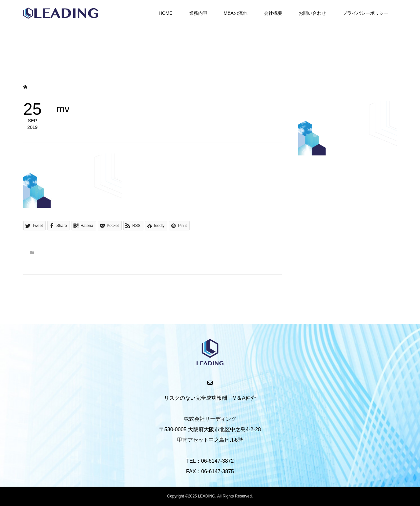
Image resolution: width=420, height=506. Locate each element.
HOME (166, 13)
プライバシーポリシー (366, 13)
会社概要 (273, 13)
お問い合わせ (312, 13)
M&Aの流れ (236, 13)
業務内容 (198, 13)
